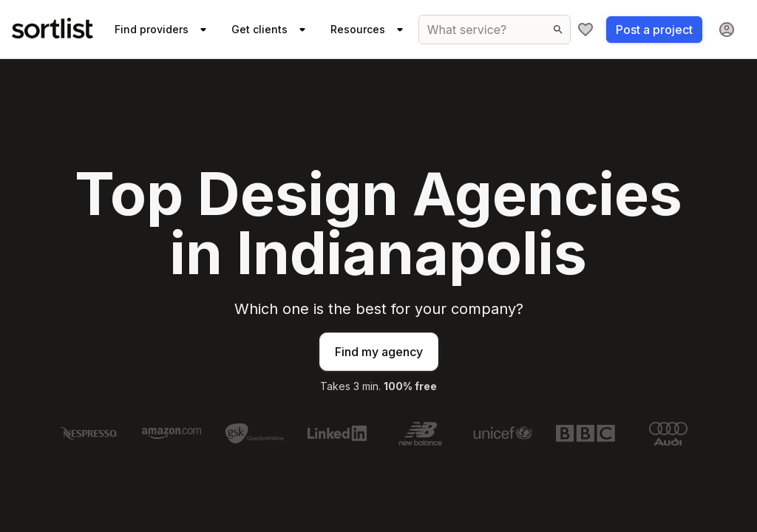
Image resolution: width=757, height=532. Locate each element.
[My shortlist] (585, 30)
